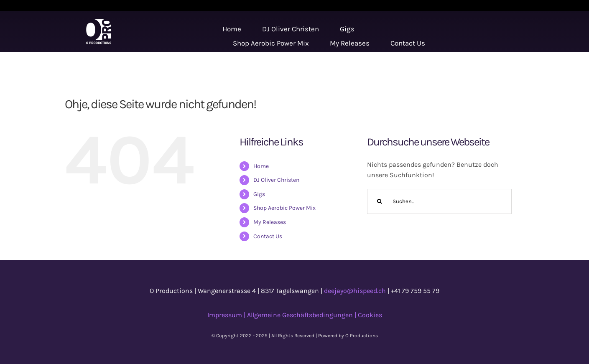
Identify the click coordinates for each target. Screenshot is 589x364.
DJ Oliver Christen (276, 180)
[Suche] (380, 201)
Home (261, 166)
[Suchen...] (440, 201)
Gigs (259, 194)
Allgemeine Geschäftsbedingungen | (302, 315)
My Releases (270, 222)
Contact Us (268, 236)
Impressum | (227, 315)
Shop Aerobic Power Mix (284, 208)
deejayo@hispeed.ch (355, 291)
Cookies (370, 315)
